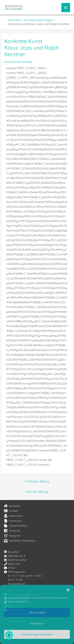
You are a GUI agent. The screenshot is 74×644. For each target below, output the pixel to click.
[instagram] (12, 536)
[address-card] (11, 511)
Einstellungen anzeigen (37, 634)
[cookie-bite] (16, 526)
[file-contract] (13, 521)
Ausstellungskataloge (18, 62)
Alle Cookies (37, 613)
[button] (68, 590)
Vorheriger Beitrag (37, 481)
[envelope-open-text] (19, 541)
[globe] (15, 560)
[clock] (15, 572)
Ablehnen (37, 623)
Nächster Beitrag (37, 492)
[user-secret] (13, 516)
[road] (15, 556)
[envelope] (9, 568)
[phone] (12, 564)
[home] (12, 506)
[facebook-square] (12, 531)
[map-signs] (11, 552)
